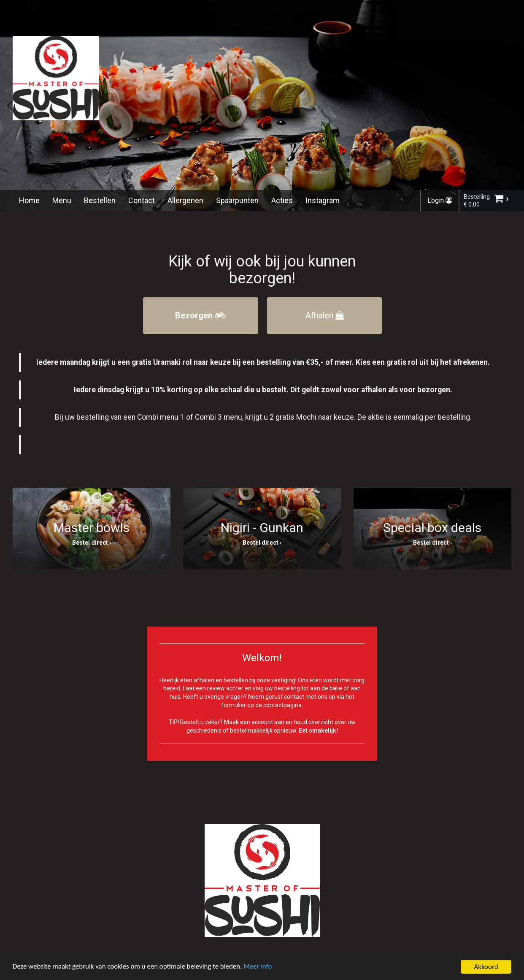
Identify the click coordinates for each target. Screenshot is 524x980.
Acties (282, 200)
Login (440, 200)
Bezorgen (200, 315)
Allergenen (185, 200)
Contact (142, 200)
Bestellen (100, 200)
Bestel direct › (92, 543)
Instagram (323, 200)
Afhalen (325, 315)
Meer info (259, 970)
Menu (62, 200)
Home (29, 200)
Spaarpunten (237, 200)
